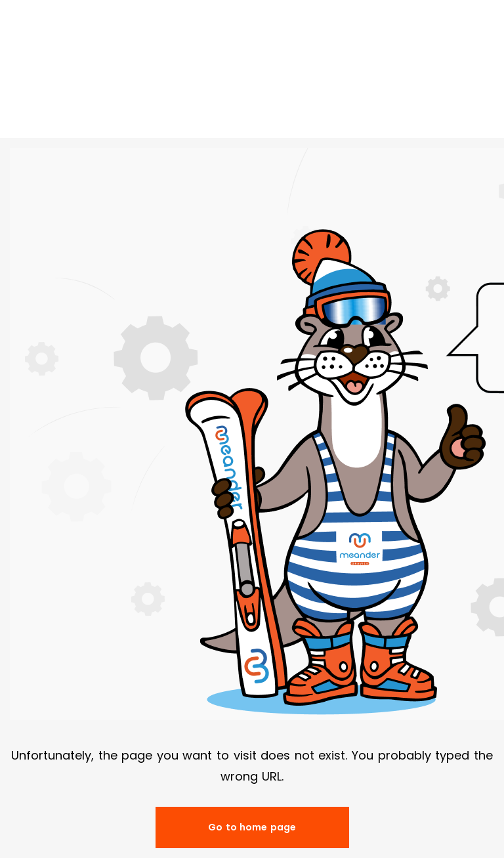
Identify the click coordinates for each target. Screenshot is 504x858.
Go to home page (252, 827)
